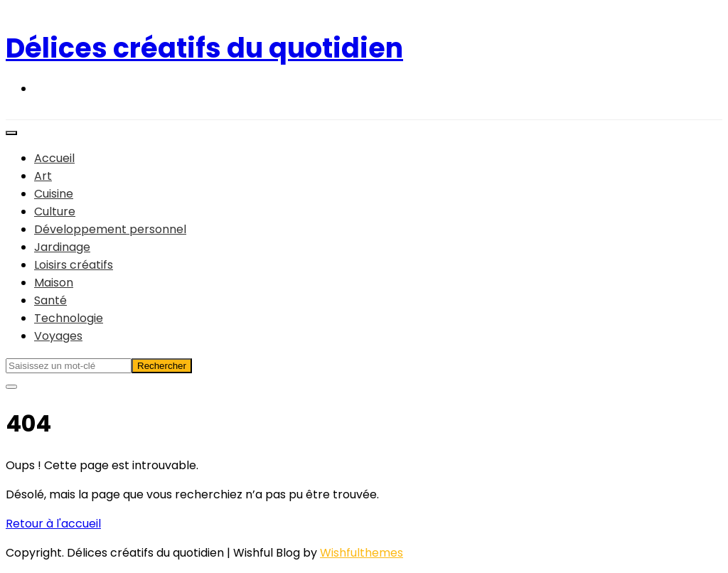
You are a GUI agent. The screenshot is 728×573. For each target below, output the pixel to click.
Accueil (54, 158)
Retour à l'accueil (53, 524)
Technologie (69, 318)
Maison (54, 283)
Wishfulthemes (362, 553)
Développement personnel (110, 229)
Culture (55, 211)
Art (43, 176)
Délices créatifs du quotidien (204, 48)
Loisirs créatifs (74, 265)
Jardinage (62, 247)
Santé (50, 300)
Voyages (58, 336)
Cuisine (54, 194)
